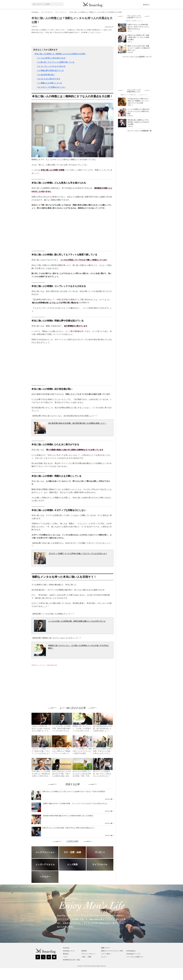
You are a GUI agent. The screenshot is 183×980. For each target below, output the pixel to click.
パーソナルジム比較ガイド (135, 957)
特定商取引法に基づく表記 (72, 960)
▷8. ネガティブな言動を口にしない (51, 87)
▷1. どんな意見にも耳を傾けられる (51, 58)
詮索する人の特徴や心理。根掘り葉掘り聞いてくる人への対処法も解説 (138, 37)
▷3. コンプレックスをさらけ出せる (51, 66)
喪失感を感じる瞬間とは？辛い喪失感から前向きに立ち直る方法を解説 (138, 122)
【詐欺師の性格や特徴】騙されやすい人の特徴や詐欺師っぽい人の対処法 (68, 816)
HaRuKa (34, 26)
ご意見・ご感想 (86, 957)
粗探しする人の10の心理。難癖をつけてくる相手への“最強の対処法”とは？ (139, 48)
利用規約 (84, 951)
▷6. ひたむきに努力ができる (49, 79)
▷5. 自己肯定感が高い (46, 75)
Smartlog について (69, 951)
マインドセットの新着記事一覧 (139, 131)
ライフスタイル (47, 12)
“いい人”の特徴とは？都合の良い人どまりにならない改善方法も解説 (139, 111)
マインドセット (61, 12)
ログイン (146, 5)
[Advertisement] (51, 684)
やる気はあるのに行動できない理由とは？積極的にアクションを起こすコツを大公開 (138, 101)
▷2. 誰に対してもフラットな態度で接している (56, 62)
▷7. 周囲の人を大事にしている (49, 83)
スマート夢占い (106, 954)
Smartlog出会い (131, 951)
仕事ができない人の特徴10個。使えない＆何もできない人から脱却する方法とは (138, 27)
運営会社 (66, 954)
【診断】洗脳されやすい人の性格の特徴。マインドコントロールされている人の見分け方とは (75, 804)
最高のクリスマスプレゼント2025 (112, 951)
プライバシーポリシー (88, 954)
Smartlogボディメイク (133, 954)
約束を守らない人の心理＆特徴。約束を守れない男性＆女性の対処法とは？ (68, 828)
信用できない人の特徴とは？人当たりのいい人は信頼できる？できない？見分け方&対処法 (74, 791)
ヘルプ (65, 957)
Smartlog (35, 12)
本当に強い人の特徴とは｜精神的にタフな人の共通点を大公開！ (60, 54)
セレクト (104, 957)
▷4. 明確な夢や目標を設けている (50, 70)
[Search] (61, 4)
